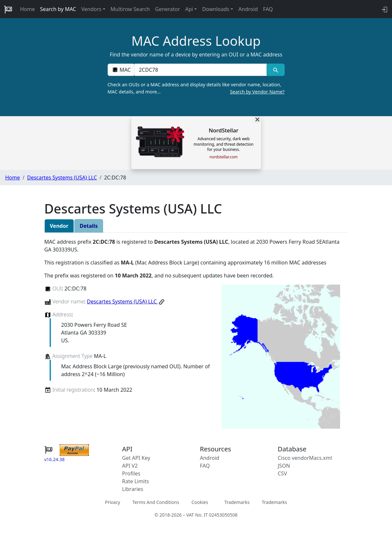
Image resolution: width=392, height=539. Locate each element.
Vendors (91, 9)
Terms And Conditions (156, 502)
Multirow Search (130, 9)
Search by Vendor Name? (257, 92)
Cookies (200, 502)
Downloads (216, 9)
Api (189, 9)
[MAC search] (275, 70)
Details (89, 226)
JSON (284, 466)
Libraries (133, 489)
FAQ (268, 9)
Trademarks (237, 502)
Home (28, 9)
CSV (283, 473)
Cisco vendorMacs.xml (305, 458)
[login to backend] (384, 9)
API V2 (130, 466)
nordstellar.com (224, 157)
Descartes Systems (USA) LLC (62, 178)
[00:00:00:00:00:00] (201, 70)
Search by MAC (58, 9)
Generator (167, 9)
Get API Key (136, 458)
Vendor (59, 226)
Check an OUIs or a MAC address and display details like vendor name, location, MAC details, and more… (196, 88)
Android (248, 9)
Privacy (113, 502)
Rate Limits (136, 481)
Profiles (131, 473)
